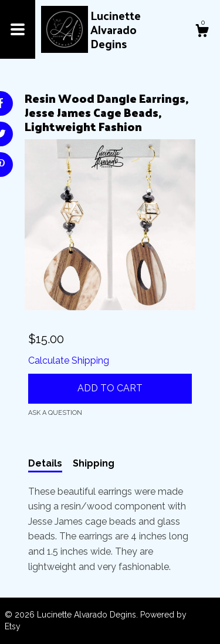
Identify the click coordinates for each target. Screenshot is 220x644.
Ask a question (55, 413)
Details (45, 463)
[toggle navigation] (18, 29)
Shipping (94, 463)
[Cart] (202, 32)
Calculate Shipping (69, 360)
